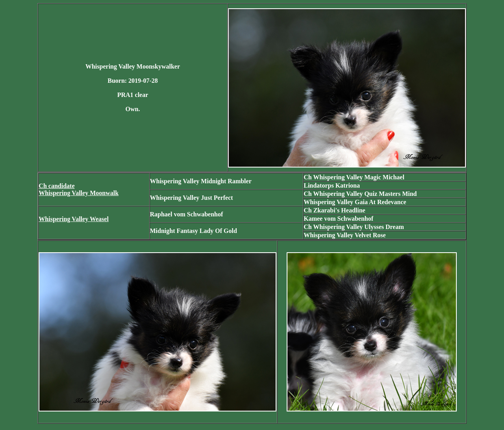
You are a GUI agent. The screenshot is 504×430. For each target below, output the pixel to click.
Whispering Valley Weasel (74, 219)
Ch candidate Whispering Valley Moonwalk (79, 189)
